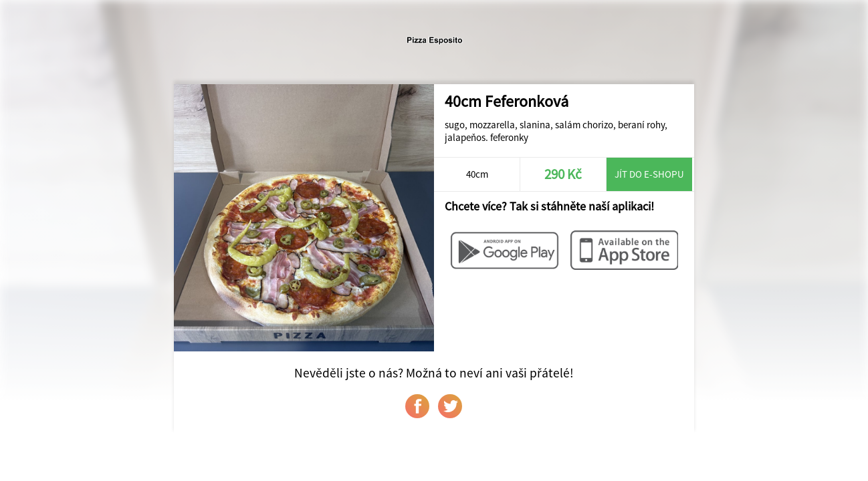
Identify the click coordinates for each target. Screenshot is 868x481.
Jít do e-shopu (649, 174)
